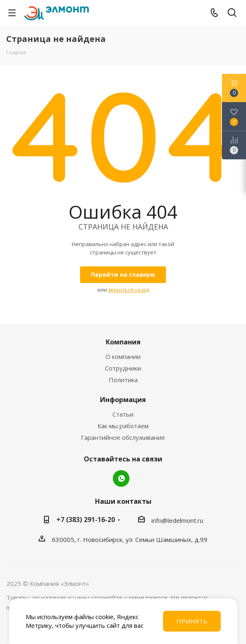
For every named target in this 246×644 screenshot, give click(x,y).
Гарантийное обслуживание (123, 437)
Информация (123, 400)
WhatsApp (121, 478)
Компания (123, 342)
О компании (123, 356)
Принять (192, 621)
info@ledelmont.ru (177, 520)
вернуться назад (129, 290)
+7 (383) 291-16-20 (86, 520)
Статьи (123, 414)
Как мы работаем (123, 426)
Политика (123, 380)
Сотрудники (123, 368)
